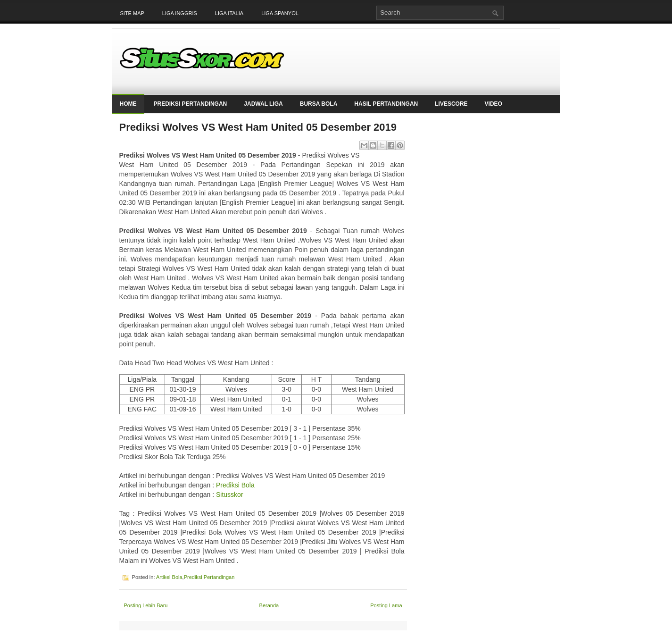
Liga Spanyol (280, 13)
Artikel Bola (169, 577)
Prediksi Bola (235, 485)
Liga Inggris (180, 13)
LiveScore (451, 104)
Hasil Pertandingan (386, 104)
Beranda (269, 605)
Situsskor (230, 495)
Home (128, 104)
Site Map (132, 13)
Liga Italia (229, 13)
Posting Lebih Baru (146, 605)
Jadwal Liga (263, 104)
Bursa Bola (319, 104)
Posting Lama (386, 605)
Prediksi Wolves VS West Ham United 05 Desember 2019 (258, 127)
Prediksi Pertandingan (191, 104)
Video (494, 104)
